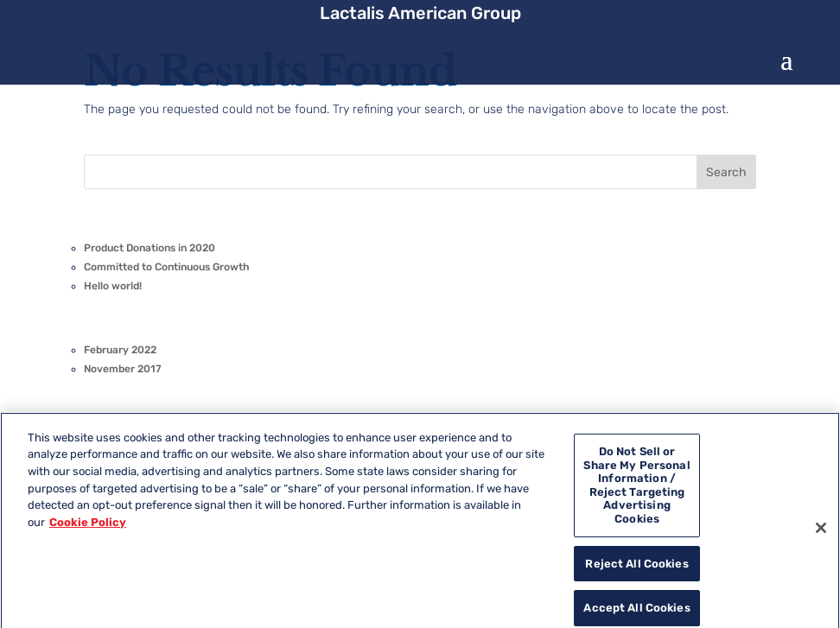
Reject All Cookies (636, 572)
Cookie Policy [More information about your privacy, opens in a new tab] (88, 530)
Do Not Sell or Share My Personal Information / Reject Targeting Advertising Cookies (636, 494)
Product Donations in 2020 (150, 248)
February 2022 (120, 350)
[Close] (821, 536)
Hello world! (113, 286)
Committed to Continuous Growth (167, 267)
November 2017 (123, 369)
